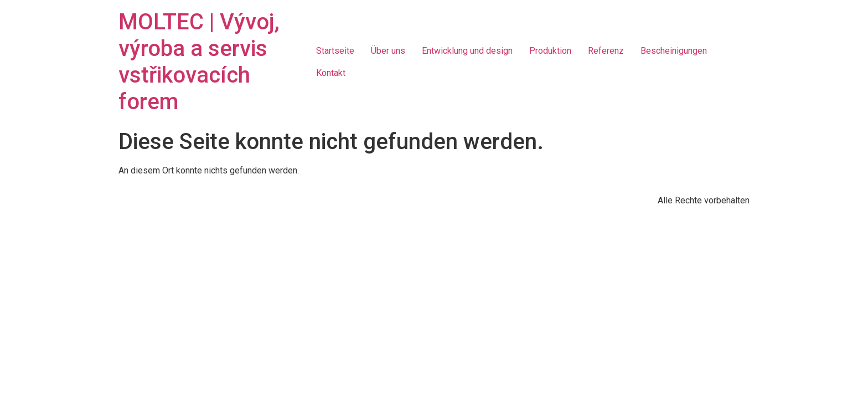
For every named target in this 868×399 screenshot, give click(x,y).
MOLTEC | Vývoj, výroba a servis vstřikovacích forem (199, 62)
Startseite (335, 51)
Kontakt (331, 73)
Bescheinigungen (674, 51)
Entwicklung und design (467, 51)
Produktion (550, 51)
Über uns (388, 51)
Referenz (606, 51)
